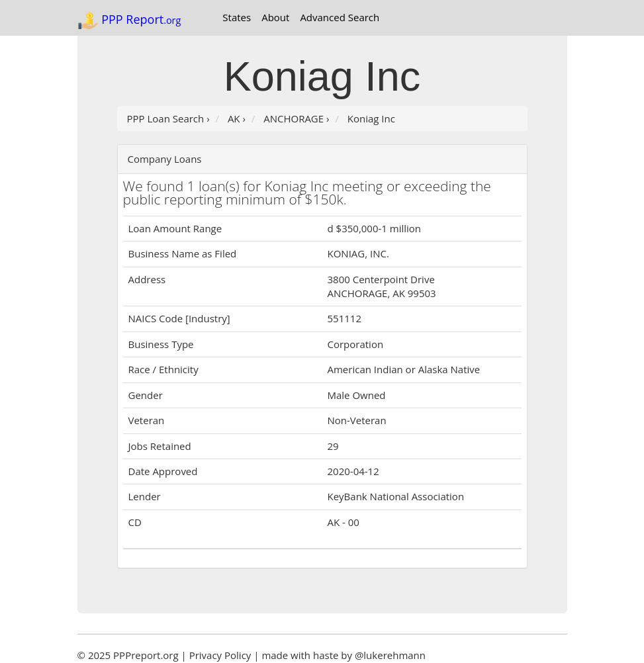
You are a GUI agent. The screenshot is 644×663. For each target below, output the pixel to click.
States (237, 17)
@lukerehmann (390, 655)
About (275, 17)
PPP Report (129, 21)
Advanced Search (340, 17)
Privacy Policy (220, 655)
